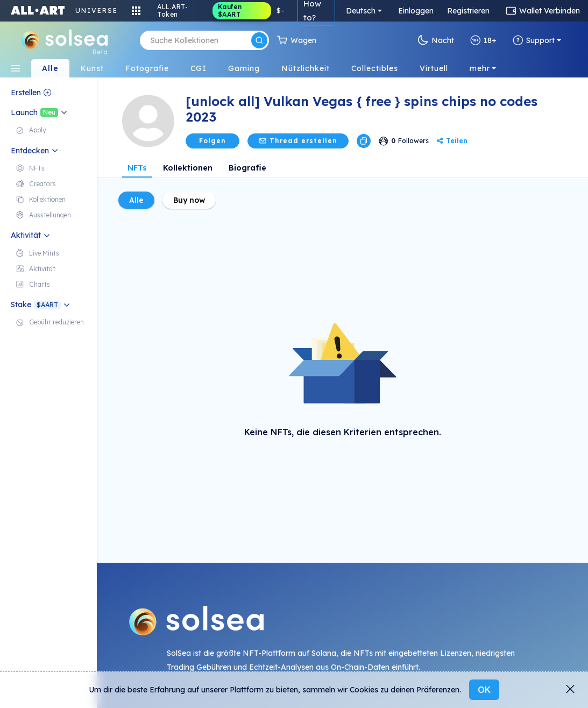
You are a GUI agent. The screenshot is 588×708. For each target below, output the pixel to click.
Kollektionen (188, 168)
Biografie (247, 168)
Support (534, 40)
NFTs (137, 168)
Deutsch (361, 11)
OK (484, 690)
